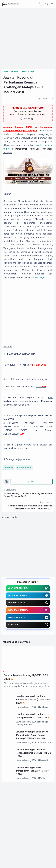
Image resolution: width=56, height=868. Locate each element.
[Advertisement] (28, 38)
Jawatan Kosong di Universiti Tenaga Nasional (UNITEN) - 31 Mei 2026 (34, 753)
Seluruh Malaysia (25, 467)
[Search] (46, 4)
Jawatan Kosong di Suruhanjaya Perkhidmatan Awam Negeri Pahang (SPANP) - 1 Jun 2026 (32, 735)
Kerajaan (10, 467)
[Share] (32, 482)
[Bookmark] (6, 482)
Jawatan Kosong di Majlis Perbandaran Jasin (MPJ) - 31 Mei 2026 (33, 771)
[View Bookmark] (41, 4)
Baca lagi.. (40, 277)
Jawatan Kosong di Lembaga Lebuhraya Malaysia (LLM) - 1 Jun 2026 (33, 700)
